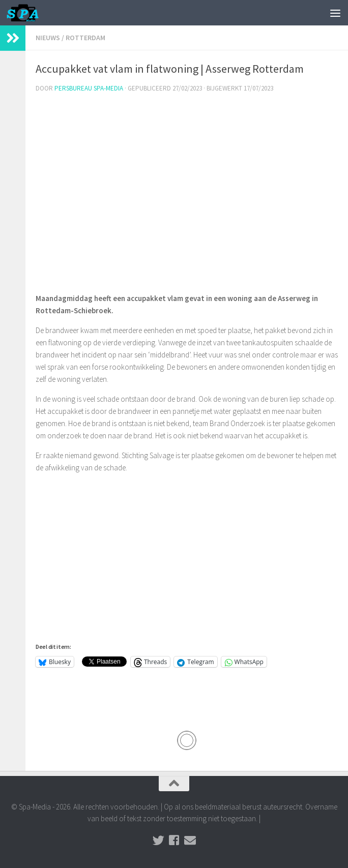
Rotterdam (85, 38)
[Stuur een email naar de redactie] (190, 840)
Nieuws (48, 38)
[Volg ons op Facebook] (174, 840)
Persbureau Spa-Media (89, 88)
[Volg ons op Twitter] (158, 840)
